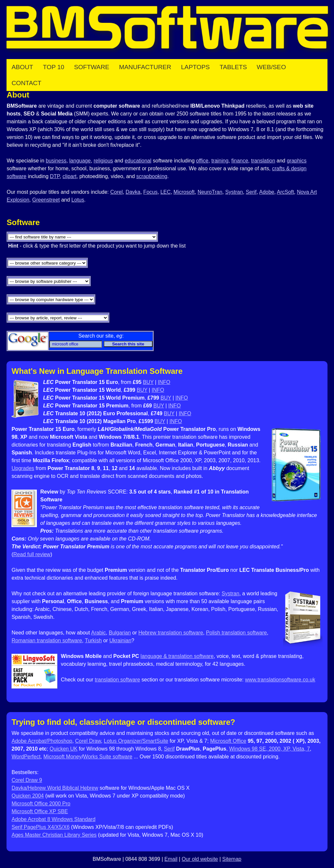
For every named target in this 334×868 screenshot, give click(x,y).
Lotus (78, 200)
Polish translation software (236, 633)
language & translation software (177, 656)
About (22, 67)
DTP (55, 176)
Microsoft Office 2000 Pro (41, 804)
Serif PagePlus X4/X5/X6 (40, 827)
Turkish (93, 640)
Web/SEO (271, 67)
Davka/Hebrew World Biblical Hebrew (55, 788)
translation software (118, 680)
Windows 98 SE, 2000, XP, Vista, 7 (270, 749)
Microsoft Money (62, 757)
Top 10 (54, 67)
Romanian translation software (47, 640)
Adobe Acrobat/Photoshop (42, 741)
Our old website (200, 859)
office (202, 161)
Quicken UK (63, 749)
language (80, 161)
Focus (150, 192)
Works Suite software (108, 757)
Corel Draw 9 (27, 780)
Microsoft (184, 192)
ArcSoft (285, 192)
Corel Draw (88, 741)
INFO (164, 382)
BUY (148, 382)
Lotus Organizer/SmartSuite (136, 741)
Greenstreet (46, 200)
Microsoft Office (228, 741)
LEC (166, 192)
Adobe (266, 192)
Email (171, 859)
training (220, 161)
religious (103, 161)
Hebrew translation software (171, 633)
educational (138, 161)
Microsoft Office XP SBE (40, 811)
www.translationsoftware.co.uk (280, 680)
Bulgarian (120, 633)
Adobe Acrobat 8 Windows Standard (53, 819)
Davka (133, 192)
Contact (26, 83)
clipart (70, 176)
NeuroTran (210, 192)
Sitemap (232, 859)
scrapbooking (152, 176)
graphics (296, 161)
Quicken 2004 (28, 796)
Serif (251, 192)
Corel (116, 192)
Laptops (195, 67)
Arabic (98, 633)
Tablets (233, 67)
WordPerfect (26, 757)
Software (92, 67)
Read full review (32, 554)
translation (263, 161)
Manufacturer (145, 67)
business (56, 161)
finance (240, 161)
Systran (234, 192)
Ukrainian (120, 640)
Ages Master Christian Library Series (54, 835)
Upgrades (23, 468)
